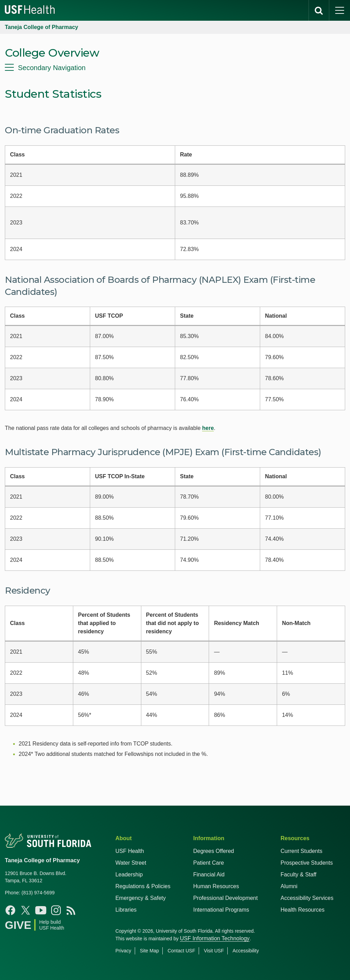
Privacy (123, 951)
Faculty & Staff (299, 875)
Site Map (149, 951)
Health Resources (302, 910)
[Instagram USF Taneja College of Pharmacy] (56, 910)
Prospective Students (307, 863)
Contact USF (181, 951)
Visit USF (214, 951)
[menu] (175, 68)
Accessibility (246, 951)
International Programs (221, 910)
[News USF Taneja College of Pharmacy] (71, 910)
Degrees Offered (214, 851)
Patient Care (209, 863)
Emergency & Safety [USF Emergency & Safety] (141, 898)
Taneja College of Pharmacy (41, 27)
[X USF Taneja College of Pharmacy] (26, 910)
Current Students (301, 851)
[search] (319, 10)
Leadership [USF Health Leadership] (129, 875)
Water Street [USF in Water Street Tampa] (131, 863)
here (208, 428)
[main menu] (340, 10)
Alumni (289, 886)
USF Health (130, 851)
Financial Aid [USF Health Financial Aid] (209, 875)
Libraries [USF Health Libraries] (126, 910)
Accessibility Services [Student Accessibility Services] (307, 898)
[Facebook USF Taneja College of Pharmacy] (10, 910)
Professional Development (225, 898)
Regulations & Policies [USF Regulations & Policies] (143, 886)
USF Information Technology (215, 938)
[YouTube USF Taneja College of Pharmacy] (41, 910)
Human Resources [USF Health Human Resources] (216, 886)
